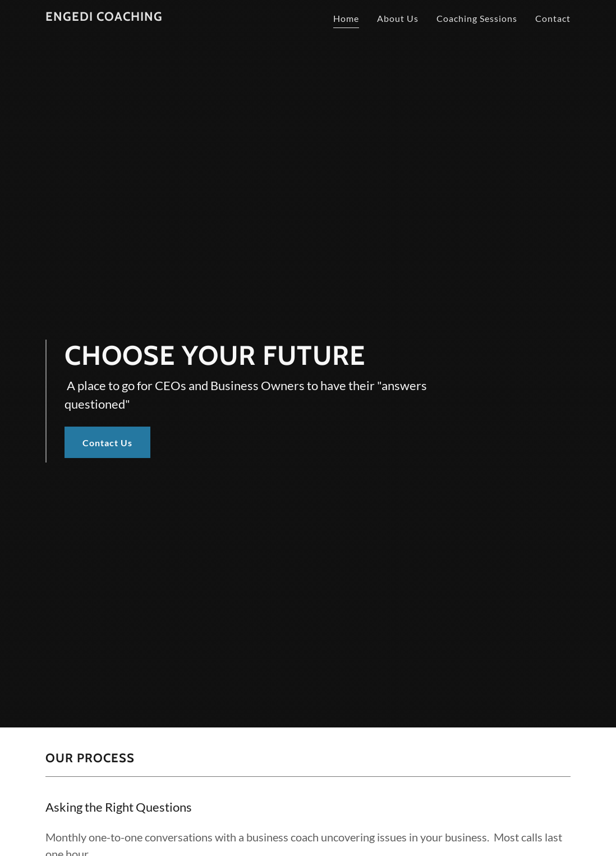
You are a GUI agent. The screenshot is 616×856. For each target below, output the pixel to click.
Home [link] (346, 18)
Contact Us (107, 443)
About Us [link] (398, 18)
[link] (104, 17)
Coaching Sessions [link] (477, 18)
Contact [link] (553, 18)
